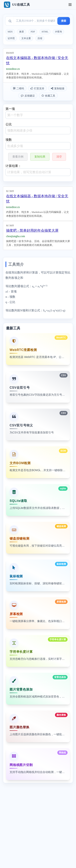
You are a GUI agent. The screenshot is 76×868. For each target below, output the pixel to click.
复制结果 (40, 157)
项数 (38, 144)
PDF (33, 32)
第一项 (38, 113)
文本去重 (26, 38)
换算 (22, 32)
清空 (59, 157)
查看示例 (18, 157)
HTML (45, 32)
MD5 (10, 32)
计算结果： (38, 170)
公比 (38, 128)
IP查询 (58, 32)
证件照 (11, 38)
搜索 (64, 21)
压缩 (40, 38)
